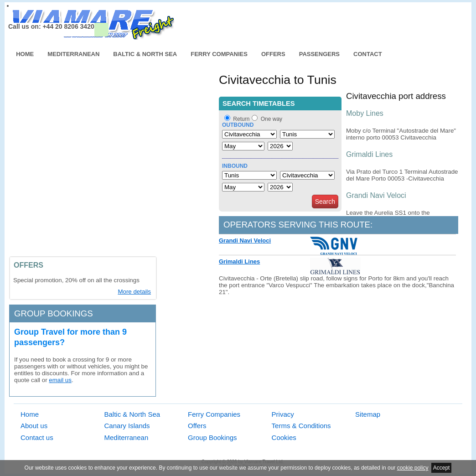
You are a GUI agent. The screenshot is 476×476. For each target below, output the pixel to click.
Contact (368, 54)
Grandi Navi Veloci (245, 241)
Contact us (37, 437)
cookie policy (413, 468)
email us (60, 380)
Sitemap (368, 414)
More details (134, 292)
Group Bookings (212, 437)
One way (272, 119)
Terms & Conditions (301, 426)
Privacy (283, 414)
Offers (273, 54)
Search (325, 202)
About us (34, 426)
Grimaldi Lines (239, 261)
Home (25, 54)
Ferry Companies (219, 54)
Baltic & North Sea (145, 54)
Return (241, 119)
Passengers (319, 54)
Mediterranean (73, 54)
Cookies (284, 437)
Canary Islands (127, 426)
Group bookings (54, 313)
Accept (442, 468)
